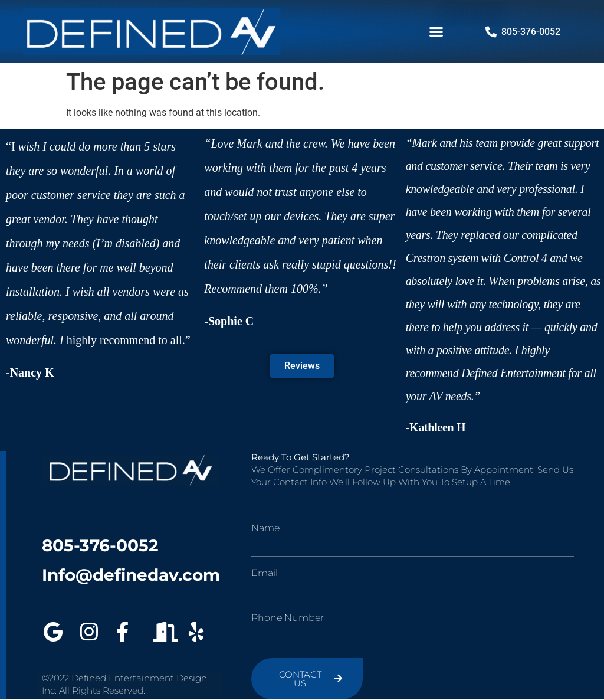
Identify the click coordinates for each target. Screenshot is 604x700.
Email (265, 573)
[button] (436, 32)
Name (265, 528)
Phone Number (288, 618)
